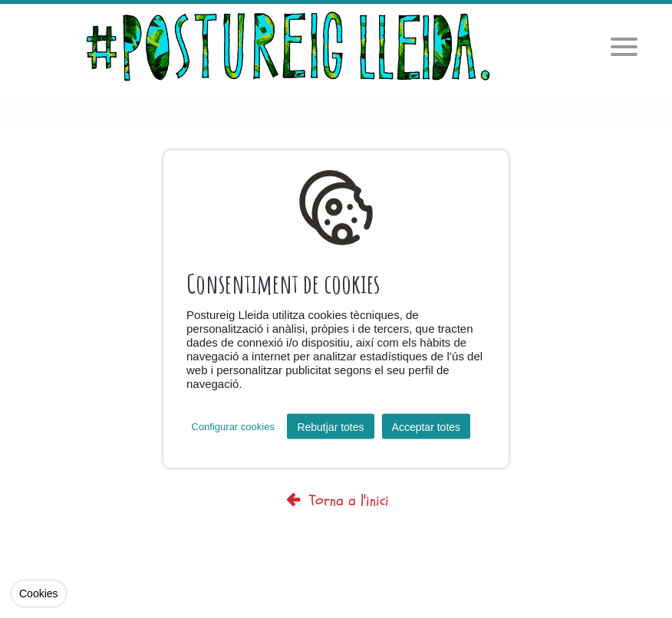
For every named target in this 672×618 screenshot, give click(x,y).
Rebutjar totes (330, 426)
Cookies (39, 593)
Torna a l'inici (336, 500)
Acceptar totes (427, 426)
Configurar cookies (233, 427)
